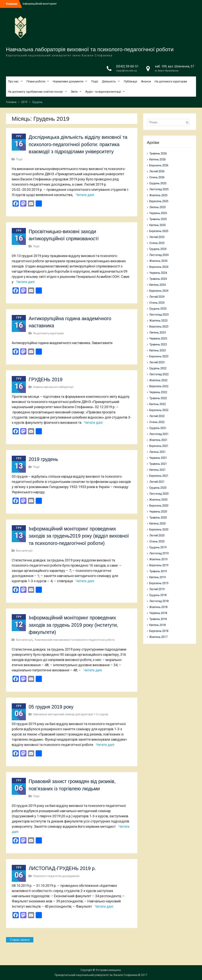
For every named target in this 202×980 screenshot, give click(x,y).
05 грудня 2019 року (51, 707)
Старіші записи (20, 940)
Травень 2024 (158, 279)
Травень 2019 (158, 571)
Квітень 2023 (158, 350)
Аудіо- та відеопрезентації (103, 92)
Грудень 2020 (158, 488)
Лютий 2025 (157, 237)
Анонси (146, 81)
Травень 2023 (158, 344)
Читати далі (85, 195)
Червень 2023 (158, 338)
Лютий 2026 (157, 171)
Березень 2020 (159, 529)
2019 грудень (43, 459)
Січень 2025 (157, 243)
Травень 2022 (158, 398)
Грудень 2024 (158, 249)
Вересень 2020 (159, 506)
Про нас (13, 81)
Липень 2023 (158, 333)
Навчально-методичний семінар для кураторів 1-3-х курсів (71, 714)
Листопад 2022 (159, 374)
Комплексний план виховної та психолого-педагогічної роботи (75, 640)
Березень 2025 (159, 231)
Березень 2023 (159, 356)
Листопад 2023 (159, 315)
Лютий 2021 (157, 482)
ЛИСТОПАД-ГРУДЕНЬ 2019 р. (62, 868)
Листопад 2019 (159, 553)
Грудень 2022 (158, 368)
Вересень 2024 (159, 267)
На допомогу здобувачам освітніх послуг (35, 92)
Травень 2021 (158, 464)
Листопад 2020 (159, 494)
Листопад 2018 (159, 601)
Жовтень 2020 (158, 500)
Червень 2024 (158, 273)
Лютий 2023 (157, 362)
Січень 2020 (157, 541)
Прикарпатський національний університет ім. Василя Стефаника (96, 975)
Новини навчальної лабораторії (53, 387)
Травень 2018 (158, 619)
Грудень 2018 (158, 595)
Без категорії (24, 551)
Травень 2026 (158, 153)
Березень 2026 (159, 165)
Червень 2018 (158, 613)
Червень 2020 (158, 512)
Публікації (130, 81)
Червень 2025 (158, 213)
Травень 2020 (158, 518)
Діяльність (109, 81)
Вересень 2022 (159, 386)
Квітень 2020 (158, 524)
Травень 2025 (158, 219)
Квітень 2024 (158, 285)
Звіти (74, 92)
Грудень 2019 (158, 547)
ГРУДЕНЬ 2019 (46, 379)
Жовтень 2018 (158, 607)
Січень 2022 (157, 422)
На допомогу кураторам (171, 81)
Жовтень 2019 (158, 559)
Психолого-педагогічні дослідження (56, 876)
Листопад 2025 (159, 189)
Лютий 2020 (157, 535)
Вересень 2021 (159, 446)
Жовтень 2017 (158, 637)
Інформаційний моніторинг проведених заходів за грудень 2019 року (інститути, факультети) (74, 625)
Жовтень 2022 (158, 380)
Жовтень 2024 (158, 261)
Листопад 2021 (159, 434)
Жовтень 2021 (158, 440)
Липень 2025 (158, 207)
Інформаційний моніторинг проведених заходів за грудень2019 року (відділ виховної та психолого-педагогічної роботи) (79, 536)
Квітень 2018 (158, 625)
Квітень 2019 (158, 577)
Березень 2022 (159, 410)
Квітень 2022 (158, 404)
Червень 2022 (158, 392)
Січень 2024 (157, 303)
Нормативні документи (68, 81)
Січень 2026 (157, 177)
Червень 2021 (158, 458)
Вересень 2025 (159, 201)
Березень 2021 (159, 476)
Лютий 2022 (157, 416)
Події (95, 81)
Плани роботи (36, 81)
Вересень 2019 (159, 565)
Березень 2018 (159, 631)
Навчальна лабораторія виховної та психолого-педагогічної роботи (90, 49)
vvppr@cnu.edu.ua (126, 71)
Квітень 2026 (158, 159)
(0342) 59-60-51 (127, 66)
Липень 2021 (158, 452)
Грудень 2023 (158, 309)
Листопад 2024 (159, 255)
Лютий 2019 (157, 589)
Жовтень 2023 (158, 321)
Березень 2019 (159, 583)
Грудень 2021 (158, 428)
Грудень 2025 (158, 183)
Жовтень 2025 (158, 195)
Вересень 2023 (159, 327)
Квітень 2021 (158, 470)
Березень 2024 (159, 291)
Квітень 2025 (158, 225)
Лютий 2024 (157, 297)
